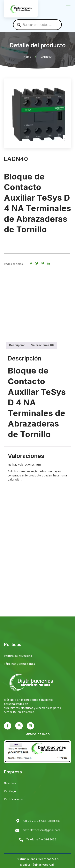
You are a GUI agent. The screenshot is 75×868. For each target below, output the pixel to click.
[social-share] (31, 263)
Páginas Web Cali (43, 865)
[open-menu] (68, 7)
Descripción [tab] (17, 345)
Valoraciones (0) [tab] (42, 345)
